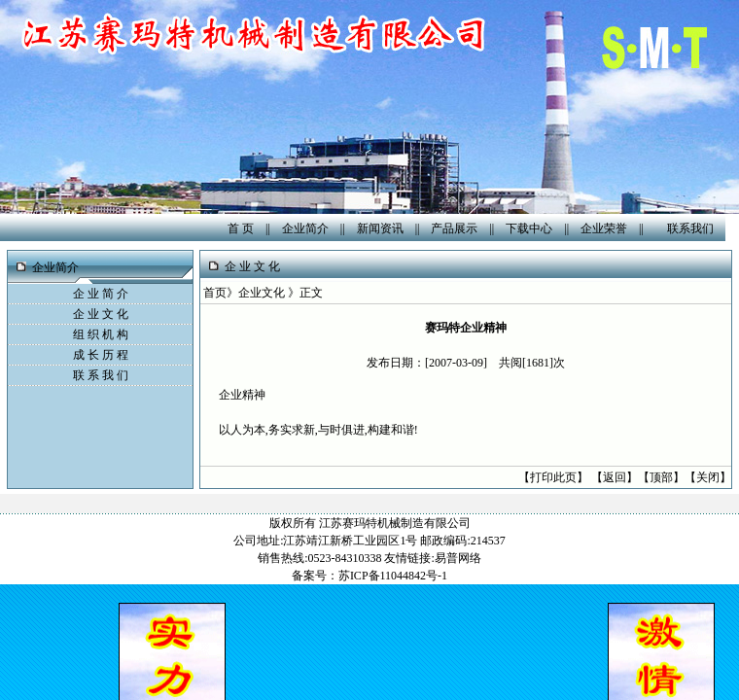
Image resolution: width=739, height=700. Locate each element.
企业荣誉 (604, 228)
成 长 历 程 (101, 355)
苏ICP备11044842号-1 (393, 576)
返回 (615, 477)
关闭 (708, 477)
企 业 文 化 (101, 314)
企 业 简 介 (101, 294)
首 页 (241, 228)
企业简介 (305, 228)
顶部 (661, 477)
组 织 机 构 (101, 334)
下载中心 (529, 228)
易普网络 (458, 558)
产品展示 (454, 228)
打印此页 (553, 477)
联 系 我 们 (101, 375)
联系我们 (690, 228)
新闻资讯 (380, 228)
